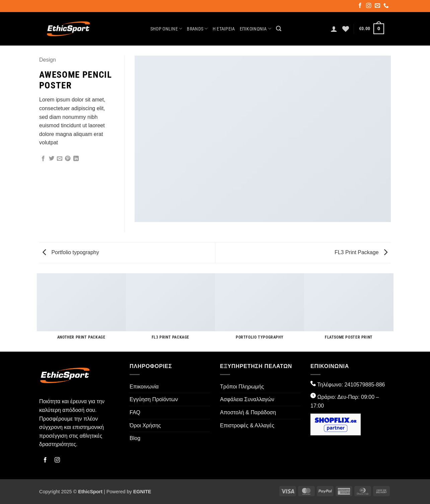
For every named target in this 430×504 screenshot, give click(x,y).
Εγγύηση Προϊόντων (154, 399)
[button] (279, 29)
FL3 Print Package (361, 252)
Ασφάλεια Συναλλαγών (247, 399)
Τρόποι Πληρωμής (242, 387)
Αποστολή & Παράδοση (248, 412)
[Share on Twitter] (52, 159)
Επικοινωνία (256, 29)
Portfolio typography (71, 252)
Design (48, 60)
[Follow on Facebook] (361, 6)
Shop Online (166, 29)
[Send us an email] (378, 6)
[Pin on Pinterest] (68, 159)
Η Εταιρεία (224, 29)
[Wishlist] (346, 29)
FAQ (135, 412)
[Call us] (387, 6)
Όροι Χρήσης (145, 425)
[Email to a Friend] (60, 159)
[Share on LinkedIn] (76, 159)
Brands (197, 29)
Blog (135, 438)
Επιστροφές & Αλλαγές (247, 425)
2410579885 (359, 385)
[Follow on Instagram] (369, 6)
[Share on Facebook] (43, 159)
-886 (379, 385)
